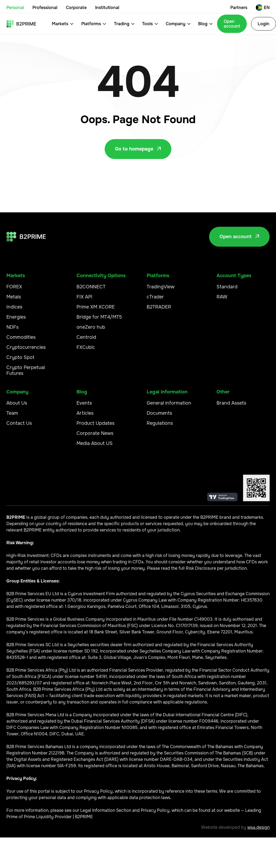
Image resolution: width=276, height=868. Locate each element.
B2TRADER (159, 310)
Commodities (21, 340)
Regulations (160, 426)
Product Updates (95, 426)
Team (12, 416)
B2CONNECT (91, 290)
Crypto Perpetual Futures (26, 373)
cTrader (155, 300)
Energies (16, 320)
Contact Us (19, 426)
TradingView (161, 290)
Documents (159, 416)
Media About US (95, 446)
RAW (222, 300)
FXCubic (86, 350)
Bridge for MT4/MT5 (99, 320)
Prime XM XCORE (96, 310)
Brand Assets (231, 406)
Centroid (86, 340)
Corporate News (95, 436)
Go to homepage (138, 149)
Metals (14, 300)
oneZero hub (91, 330)
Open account (232, 24)
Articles (85, 416)
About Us (17, 406)
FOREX (14, 290)
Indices (14, 310)
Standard (227, 290)
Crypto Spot (20, 360)
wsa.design (258, 830)
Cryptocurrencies (26, 350)
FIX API (84, 300)
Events (84, 406)
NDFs (12, 330)
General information (169, 406)
